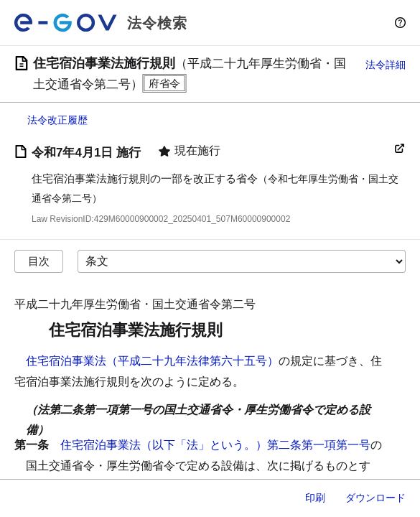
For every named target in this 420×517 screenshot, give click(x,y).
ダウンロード (375, 498)
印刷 (315, 498)
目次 (39, 261)
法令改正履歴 (57, 120)
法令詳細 (386, 65)
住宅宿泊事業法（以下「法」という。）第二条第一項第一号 (215, 445)
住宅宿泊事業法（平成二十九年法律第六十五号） (152, 361)
